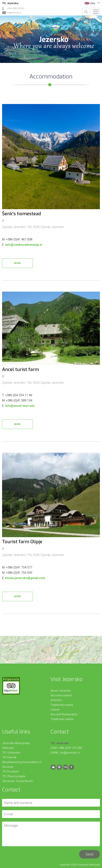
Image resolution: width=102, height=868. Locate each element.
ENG (93, 4)
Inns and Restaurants (64, 714)
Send (89, 854)
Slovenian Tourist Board (17, 781)
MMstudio (94, 865)
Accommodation (61, 695)
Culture (55, 710)
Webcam (8, 748)
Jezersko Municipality (16, 743)
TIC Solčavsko (11, 753)
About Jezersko (61, 691)
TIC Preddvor (11, 772)
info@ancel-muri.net (20, 406)
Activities (56, 700)
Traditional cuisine (62, 719)
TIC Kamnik (9, 757)
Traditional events (62, 705)
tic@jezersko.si (14, 13)
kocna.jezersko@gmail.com (25, 578)
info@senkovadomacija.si (24, 245)
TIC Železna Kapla (14, 776)
